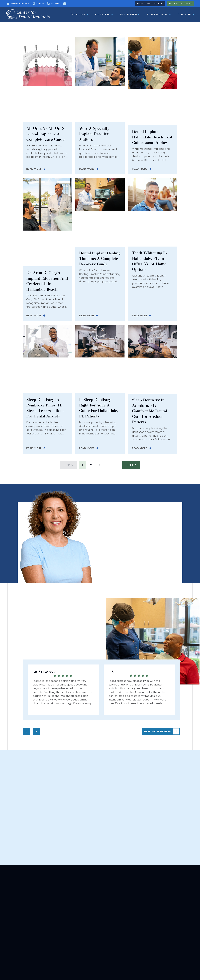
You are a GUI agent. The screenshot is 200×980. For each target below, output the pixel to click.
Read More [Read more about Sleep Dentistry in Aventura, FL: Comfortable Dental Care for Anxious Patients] (140, 448)
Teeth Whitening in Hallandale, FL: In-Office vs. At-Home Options (149, 261)
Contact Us (186, 14)
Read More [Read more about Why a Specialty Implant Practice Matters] (87, 169)
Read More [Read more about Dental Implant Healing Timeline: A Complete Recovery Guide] (87, 316)
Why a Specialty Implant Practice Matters (94, 134)
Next (130, 465)
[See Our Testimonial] (18, 4)
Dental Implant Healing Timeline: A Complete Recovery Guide (100, 259)
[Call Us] (38, 4)
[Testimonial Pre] (26, 731)
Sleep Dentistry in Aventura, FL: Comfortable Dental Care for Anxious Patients (150, 411)
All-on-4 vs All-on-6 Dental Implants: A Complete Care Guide (45, 134)
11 (119, 464)
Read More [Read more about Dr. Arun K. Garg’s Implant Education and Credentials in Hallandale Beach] (34, 316)
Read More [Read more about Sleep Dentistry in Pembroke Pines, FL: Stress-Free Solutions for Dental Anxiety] (34, 448)
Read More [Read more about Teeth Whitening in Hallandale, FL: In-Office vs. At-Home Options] (140, 316)
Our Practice (79, 14)
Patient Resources (159, 14)
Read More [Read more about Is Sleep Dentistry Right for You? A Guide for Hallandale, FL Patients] (87, 448)
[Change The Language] (53, 4)
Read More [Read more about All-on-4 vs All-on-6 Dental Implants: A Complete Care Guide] (34, 169)
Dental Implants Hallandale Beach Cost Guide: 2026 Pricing (152, 137)
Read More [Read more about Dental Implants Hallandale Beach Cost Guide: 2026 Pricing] (140, 169)
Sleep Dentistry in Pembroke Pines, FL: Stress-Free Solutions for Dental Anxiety (45, 408)
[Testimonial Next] (36, 731)
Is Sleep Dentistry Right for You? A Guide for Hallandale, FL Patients (99, 408)
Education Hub (130, 14)
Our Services (104, 14)
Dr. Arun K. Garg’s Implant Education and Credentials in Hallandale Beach (47, 281)
